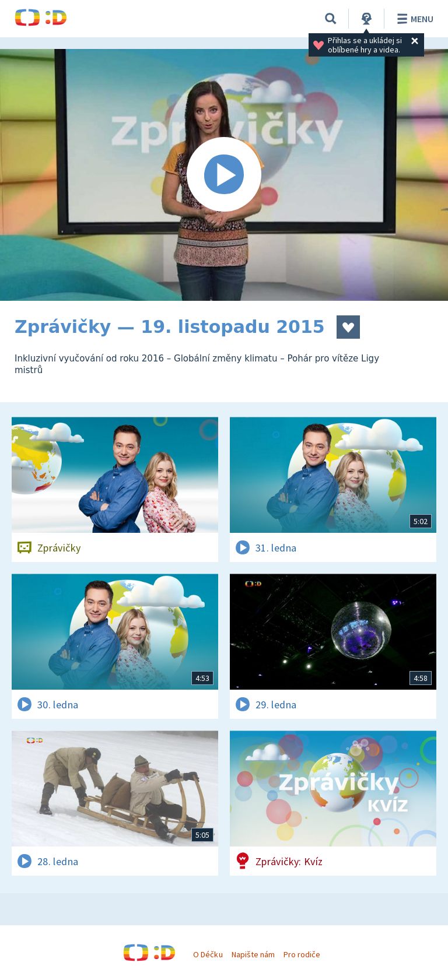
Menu (413, 19)
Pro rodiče (302, 954)
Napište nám (253, 954)
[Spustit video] (224, 175)
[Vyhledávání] (331, 19)
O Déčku (208, 954)
